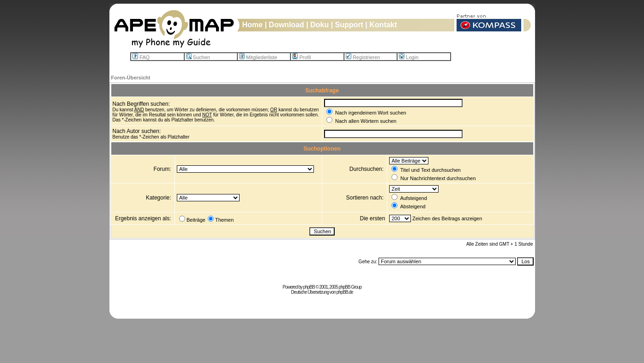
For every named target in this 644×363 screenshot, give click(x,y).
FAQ (141, 57)
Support (349, 25)
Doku (319, 25)
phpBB (309, 287)
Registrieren (363, 57)
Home (253, 25)
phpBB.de (345, 292)
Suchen (198, 57)
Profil (301, 57)
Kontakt (383, 25)
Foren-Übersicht (131, 78)
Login (409, 57)
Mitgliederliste (258, 57)
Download (286, 25)
